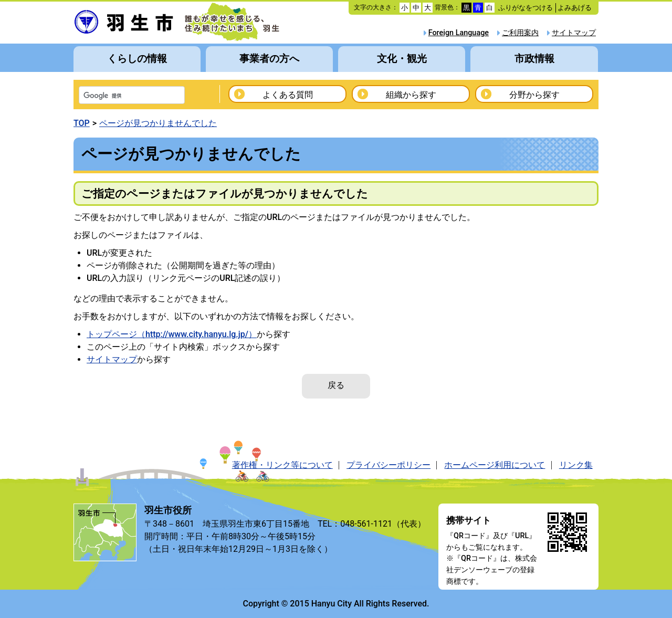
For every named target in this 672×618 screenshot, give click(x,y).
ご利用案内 (520, 33)
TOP (82, 123)
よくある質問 (288, 95)
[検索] (118, 96)
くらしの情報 (137, 59)
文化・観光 (402, 59)
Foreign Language (459, 33)
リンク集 (576, 465)
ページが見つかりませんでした (158, 123)
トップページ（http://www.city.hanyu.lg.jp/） (172, 334)
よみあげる (575, 8)
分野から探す (534, 95)
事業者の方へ (269, 59)
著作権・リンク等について (282, 465)
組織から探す (411, 95)
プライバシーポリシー (388, 465)
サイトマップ (574, 33)
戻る (336, 385)
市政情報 (534, 59)
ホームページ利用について (495, 465)
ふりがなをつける (526, 8)
